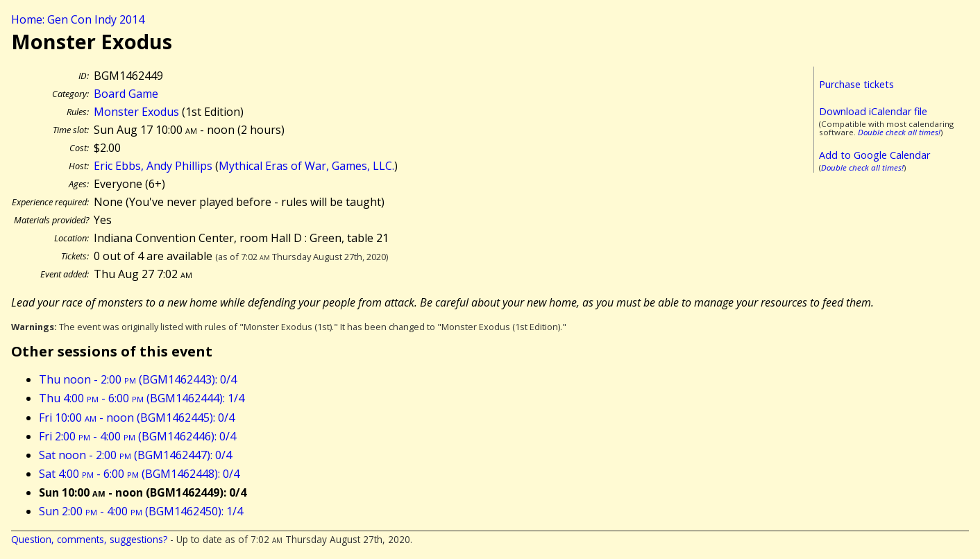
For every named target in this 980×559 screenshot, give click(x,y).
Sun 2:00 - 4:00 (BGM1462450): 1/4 (141, 511)
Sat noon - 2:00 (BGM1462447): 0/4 (135, 455)
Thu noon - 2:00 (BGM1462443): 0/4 (138, 379)
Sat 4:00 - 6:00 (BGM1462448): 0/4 (139, 474)
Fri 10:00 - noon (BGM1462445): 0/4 (137, 418)
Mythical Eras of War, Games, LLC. (306, 166)
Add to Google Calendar (875, 155)
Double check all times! (899, 132)
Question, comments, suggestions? (89, 539)
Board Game (126, 94)
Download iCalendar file (873, 111)
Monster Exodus (136, 112)
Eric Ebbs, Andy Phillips (153, 166)
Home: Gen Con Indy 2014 (78, 19)
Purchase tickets (856, 84)
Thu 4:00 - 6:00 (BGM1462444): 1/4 (142, 398)
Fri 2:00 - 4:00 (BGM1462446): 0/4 (137, 436)
